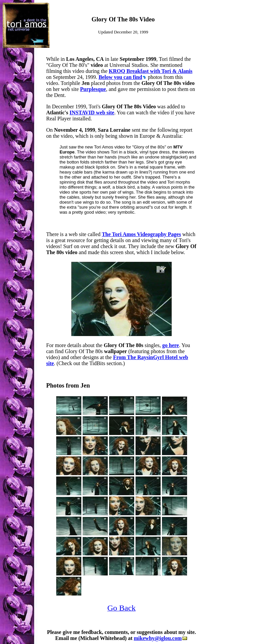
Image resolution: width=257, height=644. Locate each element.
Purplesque (93, 89)
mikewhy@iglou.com (160, 638)
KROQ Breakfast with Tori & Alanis (151, 71)
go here (171, 345)
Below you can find (122, 77)
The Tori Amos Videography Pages (141, 234)
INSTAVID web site (92, 113)
